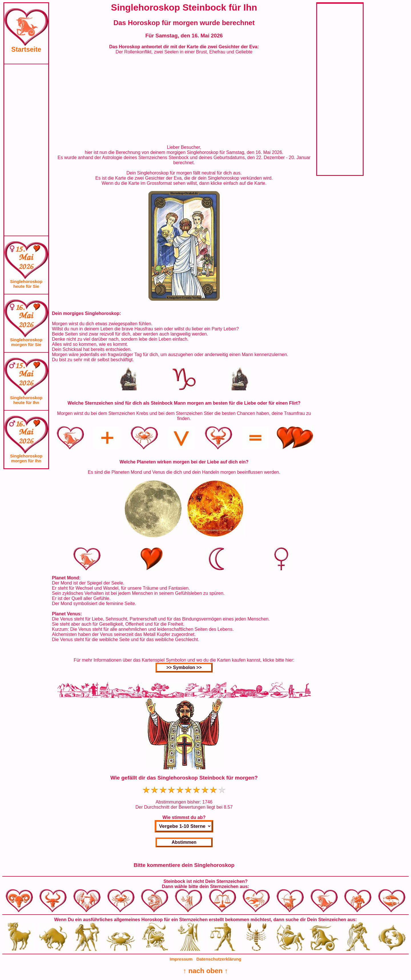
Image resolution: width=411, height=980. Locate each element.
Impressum (181, 959)
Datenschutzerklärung (219, 959)
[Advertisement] (26, 150)
